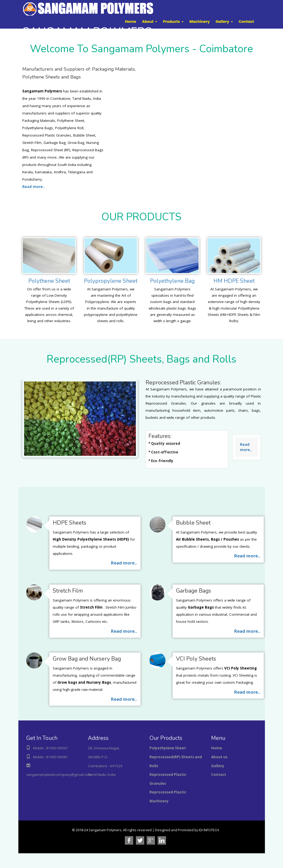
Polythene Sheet (49, 281)
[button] (150, 22)
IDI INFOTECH (209, 830)
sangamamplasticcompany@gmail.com (59, 775)
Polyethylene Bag (172, 281)
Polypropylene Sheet (111, 281)
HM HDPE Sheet (234, 281)
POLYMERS (87, 32)
